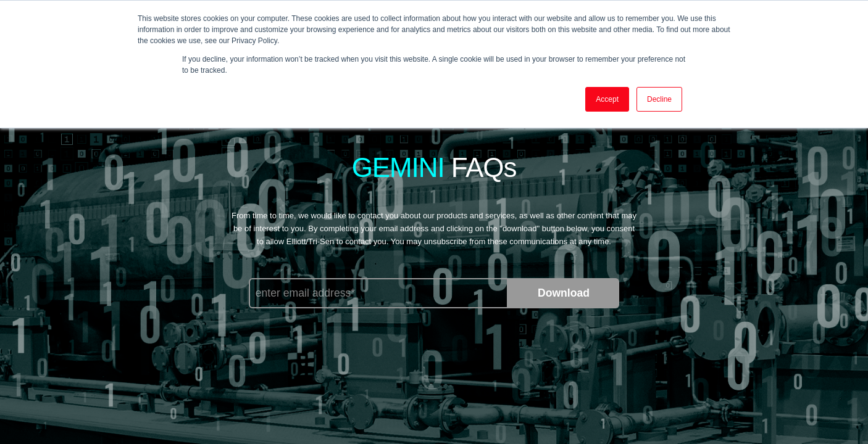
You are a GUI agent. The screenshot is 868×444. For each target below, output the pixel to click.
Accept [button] (607, 99)
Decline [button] (659, 99)
